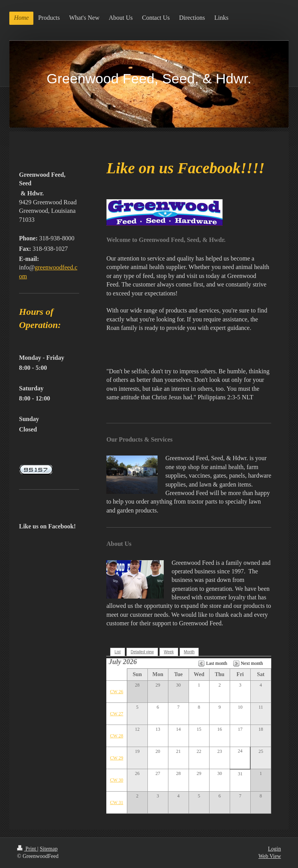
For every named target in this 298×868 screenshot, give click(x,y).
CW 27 (116, 714)
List (118, 652)
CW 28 (116, 736)
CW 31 (116, 802)
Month (189, 652)
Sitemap (49, 849)
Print (27, 849)
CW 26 (116, 692)
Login (275, 849)
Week (169, 652)
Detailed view (142, 652)
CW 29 (116, 758)
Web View (270, 856)
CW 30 (116, 780)
